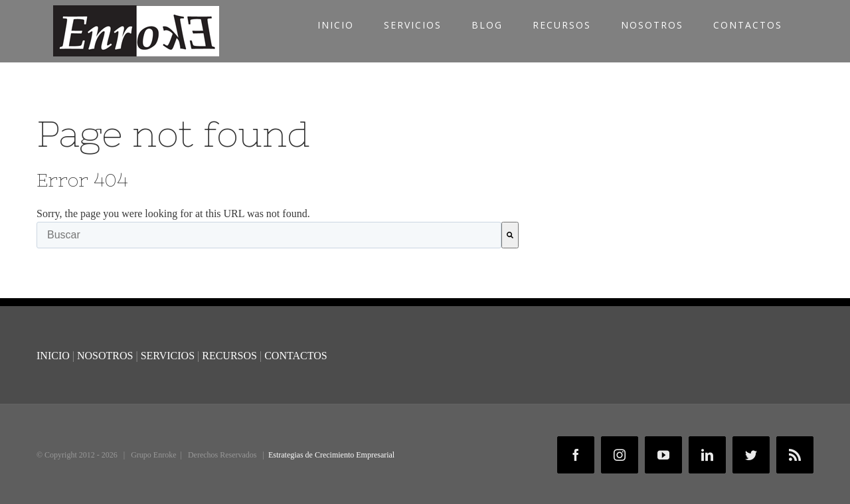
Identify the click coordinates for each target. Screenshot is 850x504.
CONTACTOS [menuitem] (748, 25)
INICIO (53, 356)
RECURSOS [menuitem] (562, 25)
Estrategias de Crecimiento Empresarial (331, 455)
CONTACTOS (296, 356)
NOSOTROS (105, 356)
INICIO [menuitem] (336, 25)
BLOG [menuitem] (487, 25)
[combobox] (269, 235)
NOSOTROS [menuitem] (652, 25)
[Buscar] (510, 235)
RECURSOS (229, 356)
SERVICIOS (169, 356)
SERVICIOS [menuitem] (413, 25)
